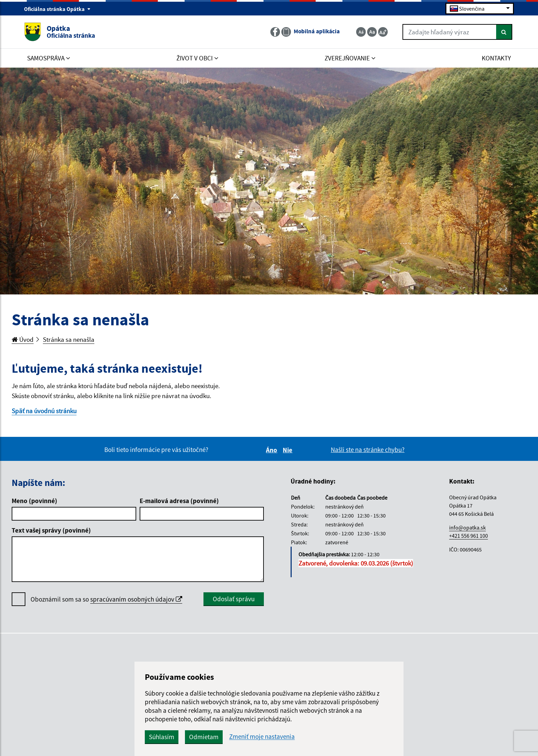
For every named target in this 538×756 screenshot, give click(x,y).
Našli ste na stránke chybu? (368, 450)
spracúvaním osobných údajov (136, 599)
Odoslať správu (234, 599)
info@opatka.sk (467, 527)
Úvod (23, 339)
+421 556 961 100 (469, 536)
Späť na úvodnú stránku (44, 411)
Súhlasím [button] (162, 737)
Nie (289, 450)
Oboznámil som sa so (106, 599)
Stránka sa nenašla (69, 339)
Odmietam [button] (204, 737)
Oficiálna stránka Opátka (57, 9)
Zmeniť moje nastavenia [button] (262, 737)
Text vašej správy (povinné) (51, 530)
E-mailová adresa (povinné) (179, 501)
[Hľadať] (504, 32)
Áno (273, 450)
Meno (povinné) (34, 501)
